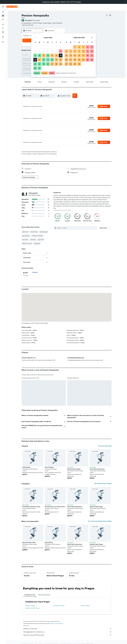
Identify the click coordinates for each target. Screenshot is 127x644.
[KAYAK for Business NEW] (3, 32)
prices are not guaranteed (57, 628)
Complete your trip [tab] (30, 599)
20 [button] (52, 60)
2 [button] (35, 51)
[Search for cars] (3, 19)
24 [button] (39, 64)
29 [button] (61, 64)
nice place (33, 244)
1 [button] (61, 47)
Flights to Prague (30, 610)
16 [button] (35, 60)
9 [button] (35, 55)
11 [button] (44, 55)
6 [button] (52, 51)
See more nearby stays (105, 450)
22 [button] (61, 60)
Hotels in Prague (85, 610)
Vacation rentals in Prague (33, 612)
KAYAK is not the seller (67, 633)
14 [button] (56, 55)
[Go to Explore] (3, 24)
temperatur (37, 248)
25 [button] (44, 64)
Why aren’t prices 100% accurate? (67, 639)
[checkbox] (30, 278)
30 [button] (35, 68)
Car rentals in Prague (59, 610)
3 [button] (39, 51)
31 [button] (39, 68)
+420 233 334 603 (27, 25)
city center (25, 244)
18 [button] (44, 60)
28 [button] (56, 64)
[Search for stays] (3, 16)
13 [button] (52, 55)
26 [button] (48, 64)
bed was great (44, 236)
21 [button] (56, 60)
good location (26, 240)
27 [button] (52, 64)
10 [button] (39, 55)
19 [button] (48, 60)
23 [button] (35, 64)
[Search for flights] (3, 12)
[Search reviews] (77, 232)
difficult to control (27, 248)
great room (25, 236)
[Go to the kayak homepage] (12, 7)
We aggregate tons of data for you (67, 636)
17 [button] (39, 60)
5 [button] (48, 51)
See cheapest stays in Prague (103, 488)
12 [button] (48, 55)
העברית (79, 2)
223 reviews (36, 20)
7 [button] (56, 51)
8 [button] (61, 51)
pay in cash (41, 244)
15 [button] (61, 55)
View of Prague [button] (49, 471)
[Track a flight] (3, 28)
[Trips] (3, 37)
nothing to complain (37, 240)
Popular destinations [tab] (44, 599)
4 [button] (44, 51)
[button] (125, 2)
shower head (34, 236)
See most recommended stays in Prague (100, 525)
